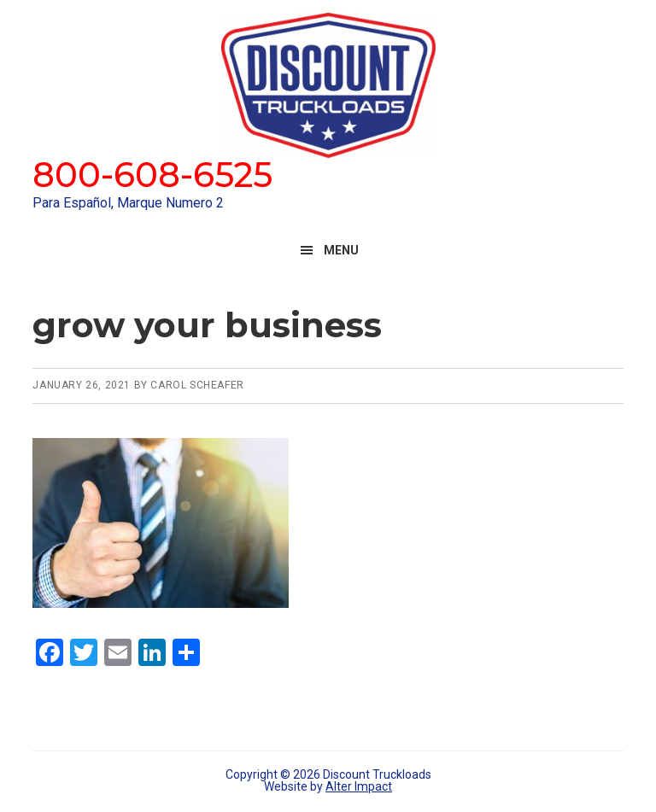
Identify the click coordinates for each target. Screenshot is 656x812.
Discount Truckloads (328, 85)
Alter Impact (359, 786)
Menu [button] (341, 250)
